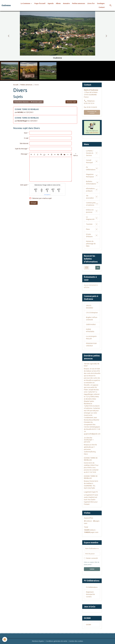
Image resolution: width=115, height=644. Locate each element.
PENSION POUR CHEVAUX (91, 345)
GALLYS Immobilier (90, 307)
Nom (26, 133)
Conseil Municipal (89, 161)
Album (58, 3)
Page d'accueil (40, 3)
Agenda (51, 3)
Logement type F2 (91, 492)
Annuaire (66, 3)
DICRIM (89, 625)
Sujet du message (21, 149)
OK (98, 268)
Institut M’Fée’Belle (90, 330)
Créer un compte (89, 562)
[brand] (6, 5)
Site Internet (24, 143)
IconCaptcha (47, 195)
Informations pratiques (90, 190)
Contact (102, 7)
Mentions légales (38, 641)
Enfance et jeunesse (90, 211)
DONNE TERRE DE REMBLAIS (27, 109)
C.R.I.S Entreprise (92, 313)
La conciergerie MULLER (91, 337)
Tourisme (89, 224)
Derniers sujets (37, 102)
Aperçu (76, 155)
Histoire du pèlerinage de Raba (91, 244)
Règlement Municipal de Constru (90, 594)
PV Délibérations (91, 168)
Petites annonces (79, 3)
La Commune (26, 3)
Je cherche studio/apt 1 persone (89, 440)
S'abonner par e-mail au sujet (42, 198)
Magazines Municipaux (90, 176)
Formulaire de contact (92, 112)
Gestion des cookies (76, 641)
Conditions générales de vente (57, 641)
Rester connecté (92, 558)
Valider (92, 569)
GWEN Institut (91, 324)
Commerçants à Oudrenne (91, 204)
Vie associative (90, 197)
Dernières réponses (21, 102)
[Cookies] (5, 639)
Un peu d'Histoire (89, 235)
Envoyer (34, 203)
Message (24, 154)
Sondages (101, 3)
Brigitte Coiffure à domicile (92, 319)
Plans (88, 229)
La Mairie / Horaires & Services (90, 153)
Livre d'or (91, 3)
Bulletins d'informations (91, 183)
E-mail (26, 138)
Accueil (16, 85)
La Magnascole (90, 218)
